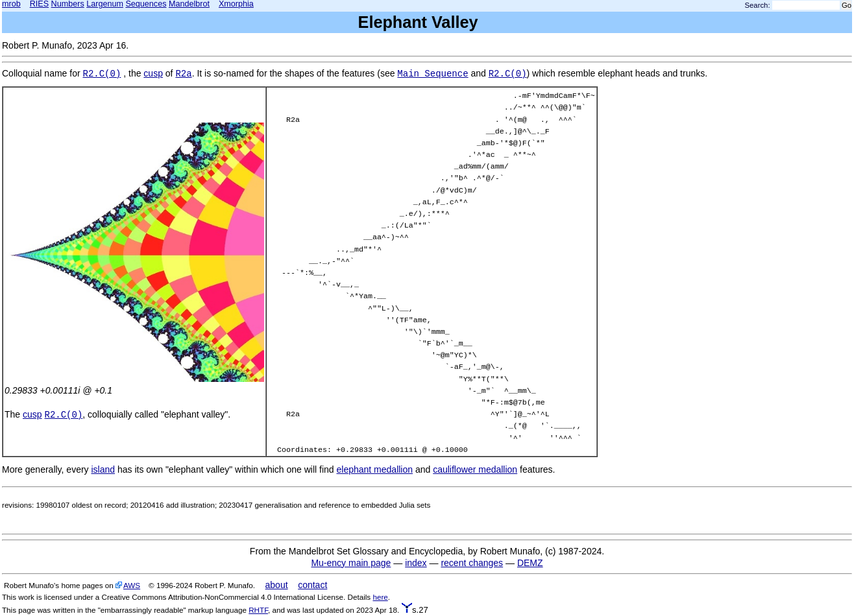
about (277, 585)
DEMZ (530, 563)
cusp (153, 73)
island (103, 469)
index (416, 563)
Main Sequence (433, 74)
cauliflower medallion (475, 469)
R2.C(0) (102, 74)
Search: (758, 5)
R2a (183, 74)
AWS (132, 585)
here (380, 597)
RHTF (258, 610)
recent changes (472, 563)
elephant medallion (375, 469)
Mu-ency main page (351, 563)
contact (312, 585)
